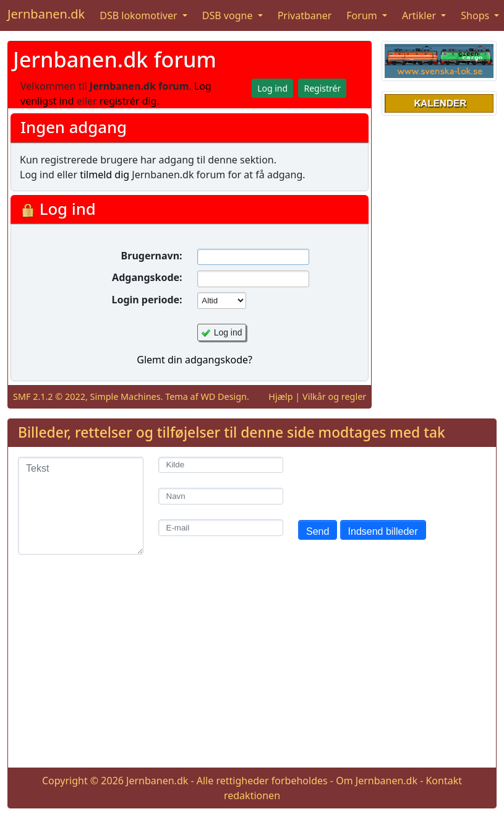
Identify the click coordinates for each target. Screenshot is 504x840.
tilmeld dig (105, 175)
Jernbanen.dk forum (115, 59)
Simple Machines (126, 396)
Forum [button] (363, 15)
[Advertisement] (252, 671)
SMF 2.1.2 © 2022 (49, 396)
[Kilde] (221, 465)
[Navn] (221, 496)
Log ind (228, 332)
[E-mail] (221, 528)
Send (318, 531)
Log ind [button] (272, 88)
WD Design (224, 396)
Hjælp (280, 396)
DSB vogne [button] (229, 15)
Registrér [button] (322, 88)
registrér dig (128, 101)
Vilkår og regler (334, 396)
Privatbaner (305, 15)
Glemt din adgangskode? (194, 360)
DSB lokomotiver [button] (140, 15)
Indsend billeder (383, 531)
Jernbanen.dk (46, 14)
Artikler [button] (420, 15)
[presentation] (392, 481)
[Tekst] (81, 506)
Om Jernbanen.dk (377, 781)
